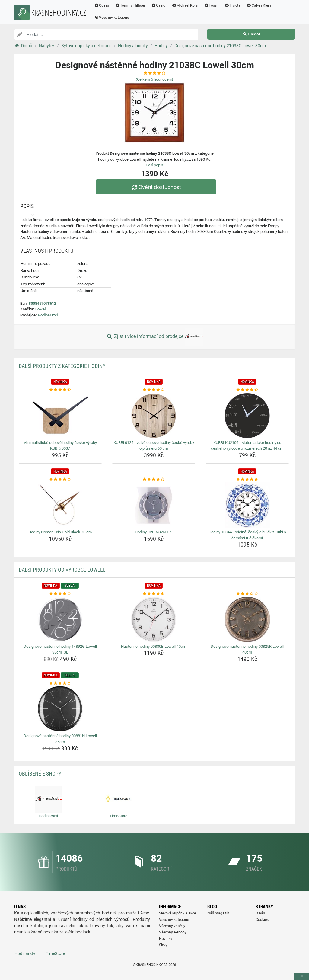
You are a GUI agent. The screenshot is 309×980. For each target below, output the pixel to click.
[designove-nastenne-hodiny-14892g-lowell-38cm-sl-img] (60, 619)
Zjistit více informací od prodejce (154, 337)
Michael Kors (185, 5)
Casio (159, 5)
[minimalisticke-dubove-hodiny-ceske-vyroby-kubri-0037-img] (60, 416)
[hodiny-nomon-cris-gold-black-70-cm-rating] (60, 480)
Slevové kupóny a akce (177, 913)
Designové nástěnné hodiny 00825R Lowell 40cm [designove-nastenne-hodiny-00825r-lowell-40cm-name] (247, 649)
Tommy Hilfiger (130, 5)
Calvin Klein (259, 5)
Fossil (211, 5)
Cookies (262, 920)
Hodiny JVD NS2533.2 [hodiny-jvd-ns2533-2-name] (154, 532)
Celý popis (154, 165)
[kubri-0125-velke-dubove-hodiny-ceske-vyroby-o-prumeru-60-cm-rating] (154, 390)
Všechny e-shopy (173, 932)
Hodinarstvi (48, 315)
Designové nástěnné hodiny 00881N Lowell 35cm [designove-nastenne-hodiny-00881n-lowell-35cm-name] (60, 739)
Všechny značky (172, 926)
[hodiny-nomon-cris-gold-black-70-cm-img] (60, 505)
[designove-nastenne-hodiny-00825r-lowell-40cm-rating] (247, 594)
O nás (260, 913)
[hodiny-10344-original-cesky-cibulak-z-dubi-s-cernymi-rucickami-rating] (247, 480)
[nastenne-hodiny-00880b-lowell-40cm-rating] (154, 594)
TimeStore (55, 953)
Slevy (163, 945)
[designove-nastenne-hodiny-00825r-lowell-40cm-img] (247, 619)
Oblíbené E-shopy (40, 774)
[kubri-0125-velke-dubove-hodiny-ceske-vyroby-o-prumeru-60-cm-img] (154, 416)
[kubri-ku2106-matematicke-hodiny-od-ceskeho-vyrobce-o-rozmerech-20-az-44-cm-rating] (247, 390)
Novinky (166, 939)
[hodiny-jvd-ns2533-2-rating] (154, 480)
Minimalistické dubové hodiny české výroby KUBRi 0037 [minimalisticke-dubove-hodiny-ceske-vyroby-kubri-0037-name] (60, 446)
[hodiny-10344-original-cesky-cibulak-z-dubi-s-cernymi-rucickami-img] (247, 505)
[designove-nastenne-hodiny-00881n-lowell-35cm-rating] (60, 683)
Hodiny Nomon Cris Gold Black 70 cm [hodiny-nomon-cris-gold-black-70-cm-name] (60, 532)
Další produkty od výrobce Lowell (62, 570)
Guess (102, 5)
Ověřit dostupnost (156, 187)
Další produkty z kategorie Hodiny (62, 366)
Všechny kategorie (112, 18)
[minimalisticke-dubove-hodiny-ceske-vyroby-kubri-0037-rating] (60, 390)
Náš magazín (218, 913)
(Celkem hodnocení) (154, 79)
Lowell (41, 309)
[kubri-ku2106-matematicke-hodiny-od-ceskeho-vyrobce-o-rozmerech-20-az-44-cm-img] (247, 416)
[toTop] (301, 977)
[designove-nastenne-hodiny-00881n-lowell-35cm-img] (60, 709)
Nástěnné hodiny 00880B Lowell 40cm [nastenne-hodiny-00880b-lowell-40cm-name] (154, 646)
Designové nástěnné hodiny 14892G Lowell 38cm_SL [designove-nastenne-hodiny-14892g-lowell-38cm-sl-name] (60, 649)
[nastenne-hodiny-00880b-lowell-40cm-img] (154, 619)
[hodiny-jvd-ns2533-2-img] (154, 505)
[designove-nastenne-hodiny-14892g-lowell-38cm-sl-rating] (60, 594)
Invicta (233, 5)
